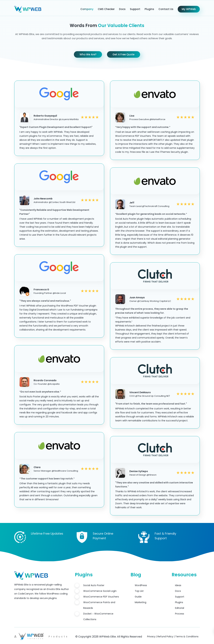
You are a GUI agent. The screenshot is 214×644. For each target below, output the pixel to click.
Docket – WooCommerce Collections (98, 616)
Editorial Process (180, 611)
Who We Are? (88, 54)
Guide (138, 597)
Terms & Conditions (187, 636)
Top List (139, 591)
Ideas (178, 585)
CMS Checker (106, 9)
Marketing (141, 602)
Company (87, 9)
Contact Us (166, 9)
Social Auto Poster (94, 585)
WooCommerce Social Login (100, 591)
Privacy (151, 636)
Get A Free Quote (124, 54)
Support (135, 9)
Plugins (149, 9)
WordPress (141, 585)
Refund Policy (165, 636)
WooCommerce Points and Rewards (99, 605)
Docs (122, 9)
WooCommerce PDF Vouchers (101, 597)
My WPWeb (189, 9)
